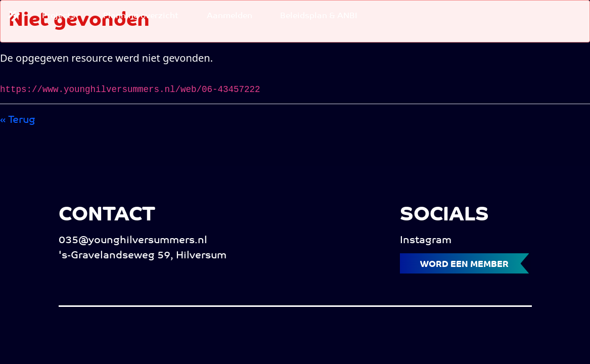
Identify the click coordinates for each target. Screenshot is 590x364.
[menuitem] (59, 16)
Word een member (464, 265)
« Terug (18, 120)
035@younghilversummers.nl (133, 241)
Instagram (426, 241)
